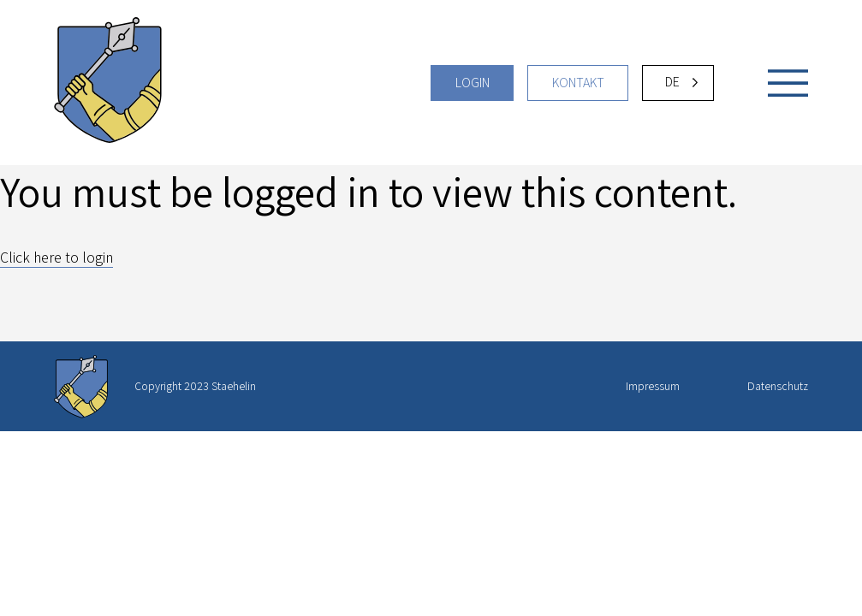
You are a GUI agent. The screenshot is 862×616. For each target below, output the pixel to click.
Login (473, 83)
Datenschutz (778, 386)
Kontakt (578, 83)
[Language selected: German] (678, 83)
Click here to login (56, 257)
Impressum (653, 386)
